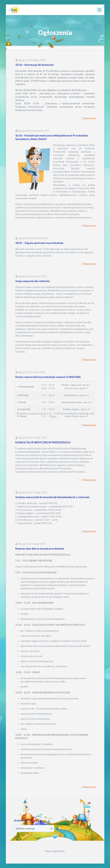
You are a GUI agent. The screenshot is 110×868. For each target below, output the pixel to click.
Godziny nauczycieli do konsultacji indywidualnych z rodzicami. (53, 497)
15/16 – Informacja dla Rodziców (34, 65)
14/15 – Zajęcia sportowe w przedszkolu (39, 243)
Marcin (22, 60)
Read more (90, 118)
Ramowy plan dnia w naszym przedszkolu (40, 549)
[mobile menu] (99, 10)
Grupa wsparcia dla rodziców (32, 281)
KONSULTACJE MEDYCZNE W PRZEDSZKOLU (43, 442)
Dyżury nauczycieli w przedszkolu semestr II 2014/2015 (48, 377)
